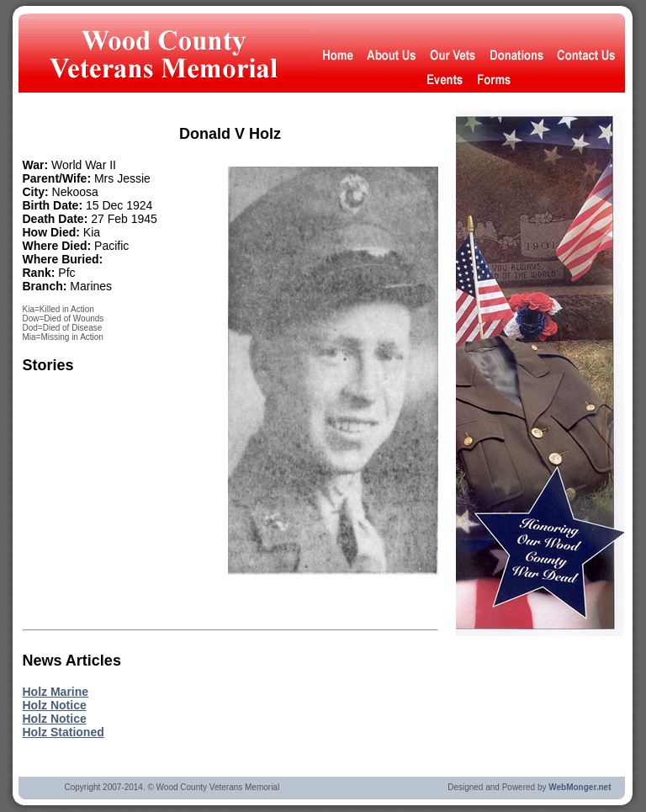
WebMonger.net (580, 787)
